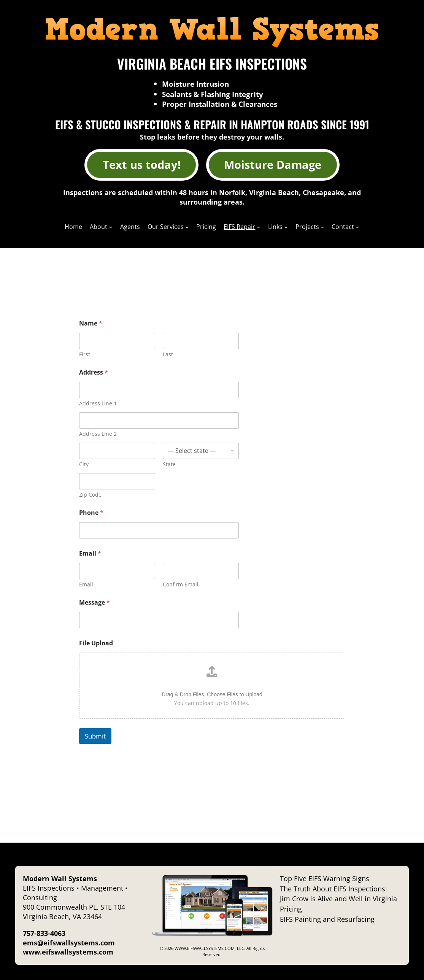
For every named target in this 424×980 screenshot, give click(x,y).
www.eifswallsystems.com (68, 952)
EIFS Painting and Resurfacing (327, 919)
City (84, 464)
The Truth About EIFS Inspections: (333, 889)
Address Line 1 (98, 403)
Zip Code (90, 495)
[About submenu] (111, 227)
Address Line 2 (98, 434)
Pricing (291, 909)
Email (86, 584)
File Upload (96, 643)
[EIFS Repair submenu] (259, 227)
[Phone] (159, 530)
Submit (95, 736)
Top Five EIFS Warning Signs (325, 878)
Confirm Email (181, 584)
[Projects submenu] (322, 227)
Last (168, 354)
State (169, 464)
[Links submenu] (286, 227)
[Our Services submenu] (187, 227)
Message (94, 603)
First (85, 354)
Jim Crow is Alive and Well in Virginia (338, 899)
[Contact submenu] (357, 227)
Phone (91, 513)
